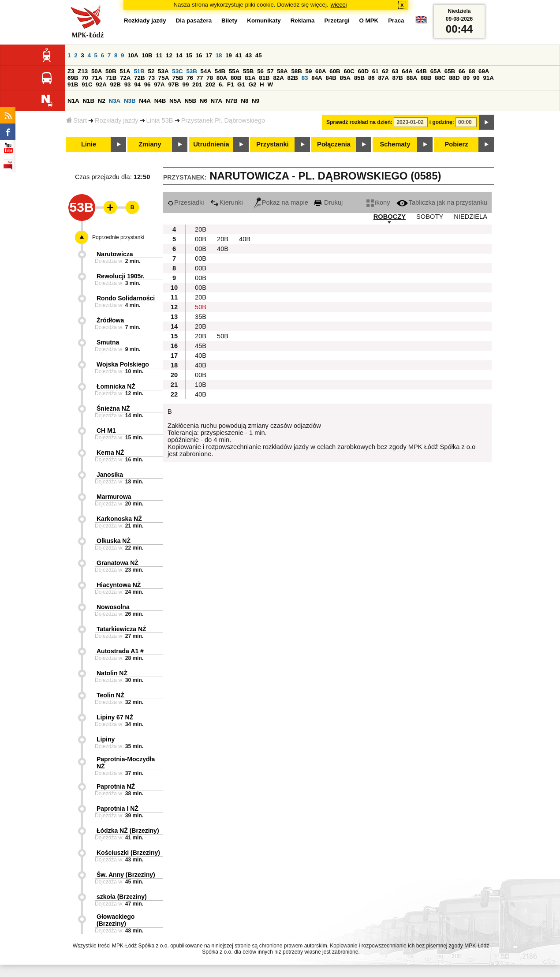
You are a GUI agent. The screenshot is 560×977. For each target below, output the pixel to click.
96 (147, 84)
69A (484, 71)
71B (111, 78)
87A (383, 78)
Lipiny (106, 739)
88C (440, 78)
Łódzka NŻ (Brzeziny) (128, 831)
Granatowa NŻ (118, 563)
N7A (217, 101)
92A (101, 84)
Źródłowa (110, 320)
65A (436, 71)
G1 (241, 84)
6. (221, 84)
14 (179, 55)
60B (335, 71)
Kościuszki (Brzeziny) (128, 853)
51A (125, 71)
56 (260, 71)
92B (115, 84)
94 (137, 84)
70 (85, 78)
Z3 (71, 71)
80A (222, 78)
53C (177, 71)
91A (488, 78)
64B (421, 71)
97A (159, 84)
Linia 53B (160, 120)
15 (189, 55)
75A (164, 78)
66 (462, 71)
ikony (378, 202)
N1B (88, 101)
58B (296, 71)
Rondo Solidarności (126, 298)
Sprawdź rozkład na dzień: (359, 122)
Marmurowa (114, 497)
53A (163, 71)
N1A (73, 101)
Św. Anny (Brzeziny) (126, 875)
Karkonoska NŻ (119, 519)
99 (186, 84)
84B (331, 78)
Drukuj (329, 202)
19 (229, 55)
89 (466, 78)
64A (407, 71)
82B (293, 78)
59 (309, 71)
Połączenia (334, 144)
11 (159, 55)
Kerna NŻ (110, 453)
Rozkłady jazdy (117, 120)
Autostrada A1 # (120, 651)
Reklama (303, 21)
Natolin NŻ (112, 673)
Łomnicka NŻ (116, 386)
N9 (256, 101)
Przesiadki (186, 202)
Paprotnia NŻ (116, 786)
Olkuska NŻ (114, 541)
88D (454, 78)
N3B (130, 101)
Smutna (108, 342)
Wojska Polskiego (123, 364)
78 (210, 78)
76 (190, 78)
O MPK (369, 21)
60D (363, 71)
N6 (203, 101)
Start (77, 120)
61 (375, 71)
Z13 (83, 71)
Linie (89, 144)
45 (259, 55)
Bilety (229, 21)
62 (385, 71)
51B (139, 71)
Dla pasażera (194, 21)
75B (178, 78)
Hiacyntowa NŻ (119, 585)
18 (219, 55)
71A (97, 78)
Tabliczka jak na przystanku (442, 202)
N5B (190, 101)
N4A (145, 101)
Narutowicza (115, 254)
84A (317, 78)
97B (173, 84)
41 (239, 55)
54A (206, 71)
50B (111, 71)
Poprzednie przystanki (118, 237)
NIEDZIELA (470, 217)
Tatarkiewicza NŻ (121, 629)
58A (282, 71)
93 (128, 84)
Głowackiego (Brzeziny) (116, 920)
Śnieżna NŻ (113, 408)
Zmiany (150, 144)
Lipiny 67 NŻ (115, 717)
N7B (232, 101)
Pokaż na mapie (281, 202)
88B (426, 78)
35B (201, 317)
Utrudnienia (211, 144)
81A (250, 78)
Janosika (110, 475)
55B (248, 71)
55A (234, 71)
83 (305, 78)
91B (73, 84)
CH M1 (106, 430)
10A (133, 55)
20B (201, 229)
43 (248, 55)
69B (73, 78)
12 (169, 55)
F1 (231, 84)
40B (245, 239)
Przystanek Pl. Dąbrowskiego (223, 120)
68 (472, 71)
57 (271, 71)
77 (200, 78)
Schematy (395, 144)
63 (395, 71)
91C (87, 84)
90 (476, 78)
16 (199, 55)
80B (236, 78)
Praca (396, 21)
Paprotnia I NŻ (118, 809)
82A (278, 78)
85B (359, 78)
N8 (245, 101)
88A (412, 78)
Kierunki (227, 202)
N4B (160, 101)
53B (191, 71)
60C (349, 71)
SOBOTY (430, 217)
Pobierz (457, 144)
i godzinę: (442, 122)
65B (450, 71)
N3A (115, 101)
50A (97, 71)
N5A (175, 101)
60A (321, 71)
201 (197, 84)
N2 (102, 101)
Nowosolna (113, 607)
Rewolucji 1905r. (121, 276)
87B (398, 78)
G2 (253, 84)
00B (201, 239)
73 (151, 78)
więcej (339, 5)
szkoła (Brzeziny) (122, 897)
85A (345, 78)
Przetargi (337, 21)
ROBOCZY (390, 217)
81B (264, 78)
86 (371, 78)
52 (151, 71)
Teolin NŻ (110, 695)
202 (210, 84)
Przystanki (272, 144)
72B (139, 78)
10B (147, 55)
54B (220, 71)
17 (209, 55)
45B (201, 346)
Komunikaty (264, 21)
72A (125, 78)
